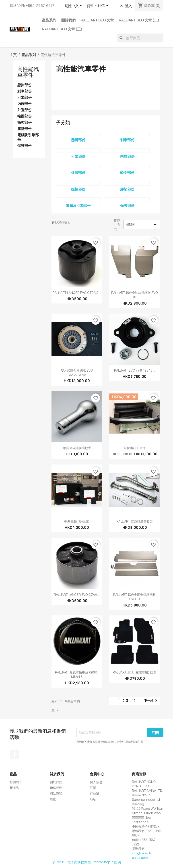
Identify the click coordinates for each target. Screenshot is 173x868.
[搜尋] (140, 38)
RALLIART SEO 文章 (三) (62, 29)
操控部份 (25, 122)
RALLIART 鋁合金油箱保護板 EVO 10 (135, 295)
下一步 (151, 701)
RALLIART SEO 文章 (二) (139, 20)
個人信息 (96, 782)
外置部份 (25, 110)
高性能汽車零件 (28, 72)
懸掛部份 (25, 85)
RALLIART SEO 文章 (97, 20)
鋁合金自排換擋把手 (77, 448)
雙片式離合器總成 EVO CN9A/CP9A (77, 373)
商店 (53, 799)
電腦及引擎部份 (28, 137)
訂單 (93, 788)
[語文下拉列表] (74, 6)
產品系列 (49, 20)
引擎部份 (25, 97)
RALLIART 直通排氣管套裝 (135, 521)
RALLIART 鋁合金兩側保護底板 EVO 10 (135, 597)
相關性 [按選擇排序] (142, 225)
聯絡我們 (56, 788)
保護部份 (25, 146)
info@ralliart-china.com (142, 855)
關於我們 (68, 20)
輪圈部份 (25, 116)
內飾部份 (25, 104)
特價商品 (16, 782)
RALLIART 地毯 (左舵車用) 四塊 (135, 672)
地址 (93, 799)
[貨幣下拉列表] (104, 6)
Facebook (14, 755)
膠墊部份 (25, 129)
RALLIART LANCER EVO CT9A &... (77, 293)
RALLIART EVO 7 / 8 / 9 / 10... (135, 370)
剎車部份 (25, 91)
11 (134, 701)
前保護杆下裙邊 (135, 448)
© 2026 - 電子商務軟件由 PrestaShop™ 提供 (87, 862)
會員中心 (97, 774)
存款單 (95, 794)
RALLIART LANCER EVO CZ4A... (77, 595)
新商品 (14, 788)
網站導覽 (56, 794)
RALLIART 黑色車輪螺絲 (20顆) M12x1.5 (77, 675)
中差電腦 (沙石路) (77, 521)
